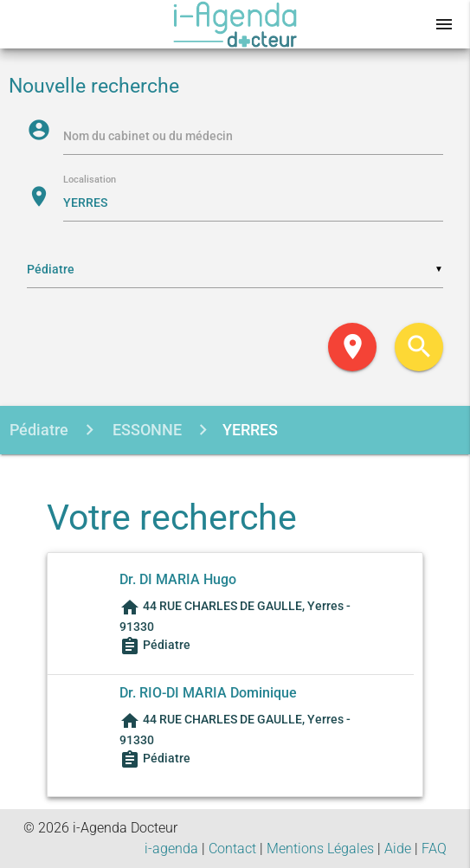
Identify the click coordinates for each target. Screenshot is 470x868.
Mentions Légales (320, 849)
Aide (398, 849)
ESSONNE (145, 430)
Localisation (90, 180)
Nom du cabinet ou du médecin (148, 136)
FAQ (434, 849)
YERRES (250, 430)
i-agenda (171, 849)
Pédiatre (39, 430)
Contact (232, 849)
